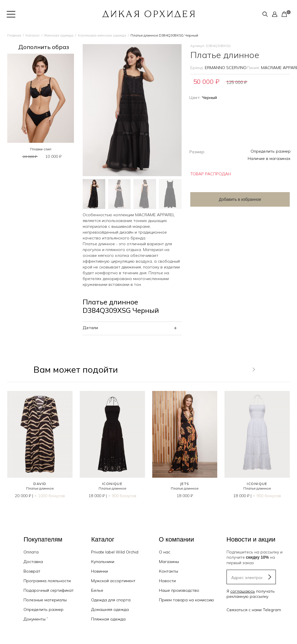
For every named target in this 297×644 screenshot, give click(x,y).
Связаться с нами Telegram (254, 610)
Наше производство (179, 590)
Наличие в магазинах (269, 158)
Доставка (33, 562)
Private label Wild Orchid (115, 552)
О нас (165, 552)
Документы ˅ (36, 619)
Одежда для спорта (111, 600)
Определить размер (271, 151)
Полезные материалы (45, 600)
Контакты (169, 571)
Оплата (31, 552)
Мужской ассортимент (113, 581)
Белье (97, 590)
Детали (90, 328)
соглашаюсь (243, 591)
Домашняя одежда (110, 609)
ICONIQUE (112, 484)
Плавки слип (41, 149)
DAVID (40, 484)
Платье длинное (40, 488)
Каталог (33, 35)
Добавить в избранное (237, 199)
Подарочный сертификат (49, 590)
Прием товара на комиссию (186, 600)
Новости (167, 581)
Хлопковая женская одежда (102, 35)
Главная (14, 35)
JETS (185, 484)
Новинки (99, 571)
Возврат (32, 571)
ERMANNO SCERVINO (226, 68)
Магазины (169, 562)
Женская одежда (59, 35)
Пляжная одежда (108, 619)
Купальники (103, 562)
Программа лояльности (47, 581)
